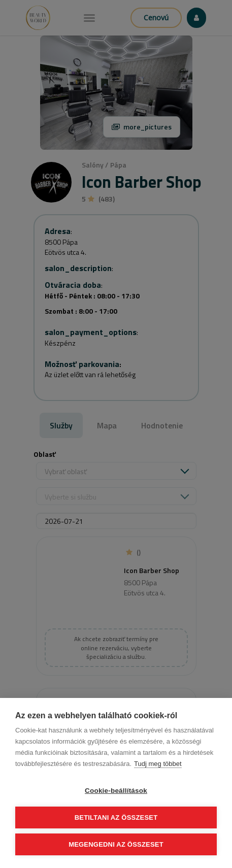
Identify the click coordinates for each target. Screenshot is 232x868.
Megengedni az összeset (116, 844)
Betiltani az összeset (116, 817)
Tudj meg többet (158, 764)
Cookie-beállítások (116, 791)
